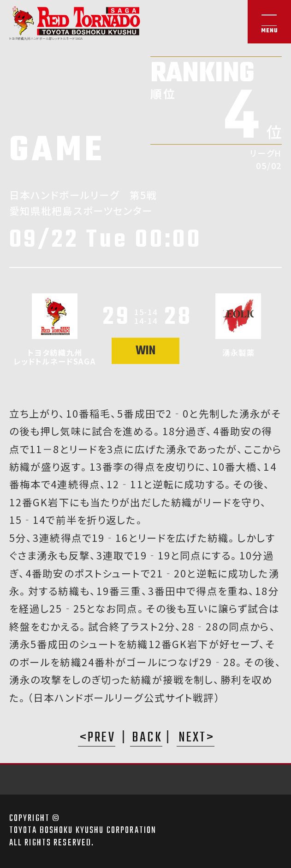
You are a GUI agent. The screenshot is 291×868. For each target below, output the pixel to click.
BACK (147, 739)
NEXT (193, 739)
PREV (101, 739)
